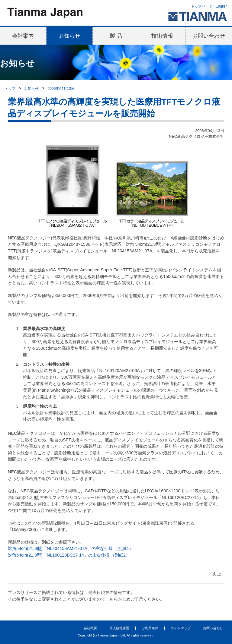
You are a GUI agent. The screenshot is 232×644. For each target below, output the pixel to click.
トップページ (202, 6)
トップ (10, 89)
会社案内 (23, 36)
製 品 (116, 36)
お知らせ (69, 36)
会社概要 (90, 628)
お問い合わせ (209, 36)
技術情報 (162, 36)
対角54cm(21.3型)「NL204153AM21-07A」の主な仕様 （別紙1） (71, 548)
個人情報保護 (119, 628)
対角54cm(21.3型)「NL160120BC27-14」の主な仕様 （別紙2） (69, 555)
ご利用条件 (150, 628)
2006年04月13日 (61, 89)
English (222, 6)
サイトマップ (181, 628)
